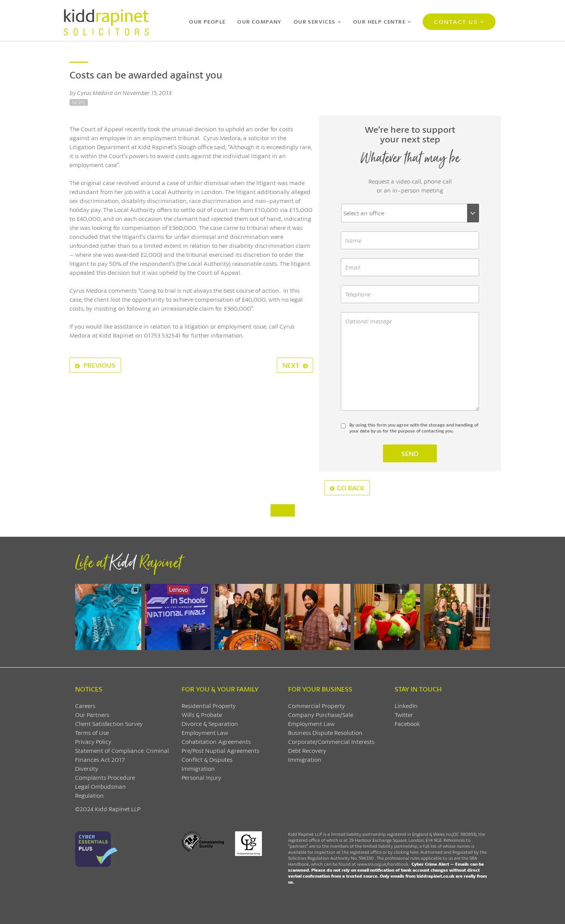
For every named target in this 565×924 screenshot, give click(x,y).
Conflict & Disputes (207, 759)
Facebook (407, 723)
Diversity (87, 768)
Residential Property (209, 706)
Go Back (347, 488)
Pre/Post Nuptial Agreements (220, 750)
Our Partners (92, 714)
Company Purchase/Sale (321, 714)
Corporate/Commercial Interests (331, 741)
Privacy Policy (93, 741)
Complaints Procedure (105, 777)
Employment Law (205, 732)
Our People (207, 21)
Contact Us (456, 21)
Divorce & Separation (210, 723)
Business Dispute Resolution (325, 732)
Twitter (404, 714)
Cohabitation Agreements (216, 741)
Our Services (315, 21)
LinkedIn (406, 706)
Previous (95, 365)
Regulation (89, 795)
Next (295, 365)
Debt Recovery (307, 750)
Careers (85, 706)
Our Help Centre (379, 21)
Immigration (198, 768)
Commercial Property (317, 706)
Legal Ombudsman (101, 786)
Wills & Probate (202, 714)
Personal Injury (201, 777)
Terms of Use (92, 732)
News (79, 102)
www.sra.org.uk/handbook (383, 864)
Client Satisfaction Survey (109, 723)
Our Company (259, 21)
